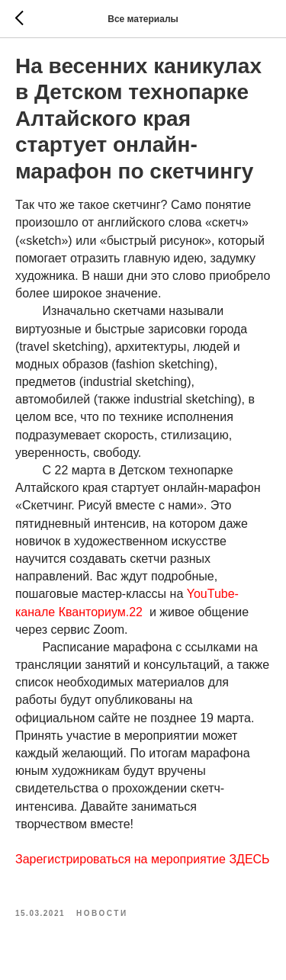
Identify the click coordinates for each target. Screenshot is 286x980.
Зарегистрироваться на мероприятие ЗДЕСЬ (143, 859)
